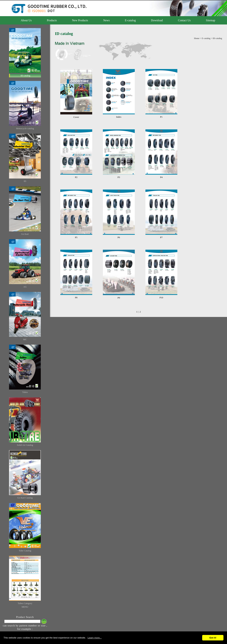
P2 (76, 177)
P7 (161, 237)
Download (157, 20)
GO (44, 621)
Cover (76, 117)
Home (197, 38)
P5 (76, 237)
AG (25, 287)
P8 (76, 298)
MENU (25, 607)
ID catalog (25, 76)
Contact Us (184, 20)
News (106, 20)
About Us (26, 20)
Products (52, 20)
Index (119, 117)
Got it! (213, 638)
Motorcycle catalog (25, 128)
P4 (161, 177)
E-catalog (130, 20)
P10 (161, 298)
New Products (80, 20)
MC (25, 339)
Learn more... (95, 638)
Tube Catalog (25, 551)
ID (25, 181)
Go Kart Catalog (25, 498)
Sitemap (211, 20)
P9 (119, 298)
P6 (119, 237)
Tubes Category (25, 603)
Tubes (25, 392)
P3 (119, 177)
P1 (161, 117)
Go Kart (25, 234)
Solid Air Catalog (25, 445)
